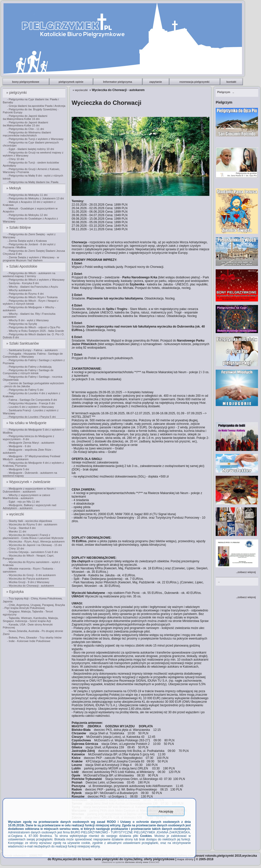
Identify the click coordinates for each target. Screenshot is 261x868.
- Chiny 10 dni (16, 159)
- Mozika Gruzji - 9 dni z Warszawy (28, 582)
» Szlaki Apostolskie (22, 266)
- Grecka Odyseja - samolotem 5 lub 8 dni (32, 552)
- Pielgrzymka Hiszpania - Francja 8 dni (31, 403)
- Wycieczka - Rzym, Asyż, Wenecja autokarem (36, 541)
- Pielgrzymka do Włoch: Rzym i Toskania (32, 297)
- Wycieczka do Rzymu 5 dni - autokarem (32, 524)
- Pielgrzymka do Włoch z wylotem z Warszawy (36, 280)
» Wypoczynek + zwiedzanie (29, 482)
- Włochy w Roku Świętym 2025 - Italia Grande (35, 331)
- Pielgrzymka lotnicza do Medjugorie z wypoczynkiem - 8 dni (28, 438)
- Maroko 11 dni (17, 531)
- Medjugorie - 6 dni (19, 446)
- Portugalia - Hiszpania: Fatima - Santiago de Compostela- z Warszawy (33, 355)
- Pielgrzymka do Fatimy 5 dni (25, 390)
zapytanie (156, 82)
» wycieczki (16, 514)
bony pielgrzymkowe (26, 82)
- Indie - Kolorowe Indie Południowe (29, 641)
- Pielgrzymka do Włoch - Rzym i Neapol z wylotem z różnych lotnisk (31, 302)
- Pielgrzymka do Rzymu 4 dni (25, 294)
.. (226, 92)
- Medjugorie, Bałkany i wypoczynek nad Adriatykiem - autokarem (29, 507)
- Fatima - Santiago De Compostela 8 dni (32, 400)
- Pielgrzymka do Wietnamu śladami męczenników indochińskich (27, 134)
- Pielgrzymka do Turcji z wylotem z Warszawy (35, 139)
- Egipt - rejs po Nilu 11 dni (23, 502)
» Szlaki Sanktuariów (23, 343)
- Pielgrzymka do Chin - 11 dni (25, 129)
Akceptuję (166, 811)
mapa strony (185, 859)
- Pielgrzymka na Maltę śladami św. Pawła (33, 182)
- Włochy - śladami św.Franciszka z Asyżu (33, 287)
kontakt (232, 82)
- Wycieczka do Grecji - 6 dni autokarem (31, 575)
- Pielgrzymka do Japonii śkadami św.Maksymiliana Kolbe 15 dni (25, 124)
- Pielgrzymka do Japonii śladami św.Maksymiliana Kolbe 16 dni (25, 117)
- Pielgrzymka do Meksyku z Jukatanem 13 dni (35, 198)
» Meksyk (14, 188)
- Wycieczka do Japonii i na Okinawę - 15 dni (34, 545)
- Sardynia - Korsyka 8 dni (23, 283)
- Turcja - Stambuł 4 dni (21, 528)
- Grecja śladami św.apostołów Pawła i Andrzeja (36, 106)
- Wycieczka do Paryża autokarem (28, 579)
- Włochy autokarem (19, 290)
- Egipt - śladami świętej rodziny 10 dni (31, 149)
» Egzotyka (15, 592)
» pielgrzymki (17, 93)
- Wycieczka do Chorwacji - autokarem (31, 586)
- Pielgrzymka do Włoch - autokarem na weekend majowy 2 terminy (29, 275)
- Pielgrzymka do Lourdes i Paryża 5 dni (31, 417)
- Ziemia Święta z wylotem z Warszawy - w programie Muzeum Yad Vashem (31, 259)
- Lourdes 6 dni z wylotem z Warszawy (30, 407)
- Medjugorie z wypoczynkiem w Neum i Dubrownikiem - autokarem (29, 490)
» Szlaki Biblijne (19, 227)
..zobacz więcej (246, 572)
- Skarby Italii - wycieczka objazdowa (29, 521)
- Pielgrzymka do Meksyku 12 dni (27, 215)
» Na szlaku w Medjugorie (27, 423)
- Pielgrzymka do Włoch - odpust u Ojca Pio (34, 327)
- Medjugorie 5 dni (18, 469)
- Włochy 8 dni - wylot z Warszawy (28, 320)
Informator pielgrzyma (118, 82)
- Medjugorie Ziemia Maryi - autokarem (31, 443)
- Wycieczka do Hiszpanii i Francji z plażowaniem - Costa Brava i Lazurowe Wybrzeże (33, 536)
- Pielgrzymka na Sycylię (22, 324)
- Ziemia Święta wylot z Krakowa (27, 241)
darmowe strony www (137, 862)
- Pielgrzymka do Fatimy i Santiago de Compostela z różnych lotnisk (28, 372)
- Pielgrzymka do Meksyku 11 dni (27, 195)
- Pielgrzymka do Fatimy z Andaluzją (29, 367)
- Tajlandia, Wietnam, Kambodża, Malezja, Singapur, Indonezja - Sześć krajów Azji (31, 619)
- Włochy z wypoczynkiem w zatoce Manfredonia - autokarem (26, 497)
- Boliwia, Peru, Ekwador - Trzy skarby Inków (34, 638)
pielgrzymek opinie (71, 82)
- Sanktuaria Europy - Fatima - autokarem (32, 350)
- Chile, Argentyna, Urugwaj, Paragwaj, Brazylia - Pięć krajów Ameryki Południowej (34, 606)
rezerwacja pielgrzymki (195, 82)
